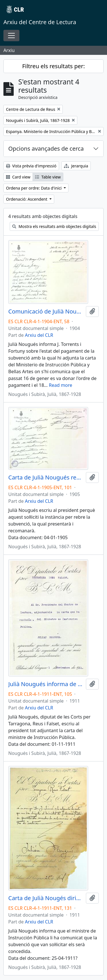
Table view (48, 177)
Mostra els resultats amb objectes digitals (54, 226)
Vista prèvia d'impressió (31, 166)
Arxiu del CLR (39, 335)
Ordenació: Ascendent (27, 199)
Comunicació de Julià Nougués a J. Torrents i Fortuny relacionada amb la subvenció (46, 312)
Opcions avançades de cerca (46, 149)
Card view (18, 177)
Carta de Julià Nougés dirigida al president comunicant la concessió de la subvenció (46, 898)
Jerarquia (76, 166)
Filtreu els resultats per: (54, 66)
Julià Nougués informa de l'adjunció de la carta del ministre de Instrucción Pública (46, 684)
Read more (60, 385)
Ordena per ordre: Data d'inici (34, 188)
